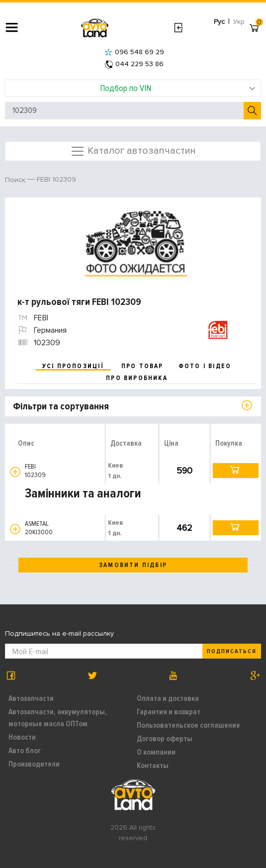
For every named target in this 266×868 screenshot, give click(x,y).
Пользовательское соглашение (188, 725)
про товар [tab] (142, 366)
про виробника (137, 378)
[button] (15, 472)
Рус (219, 22)
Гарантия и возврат (169, 712)
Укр (239, 22)
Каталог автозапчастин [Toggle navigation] (133, 151)
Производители (34, 764)
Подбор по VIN (178, 88)
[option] (134, 242)
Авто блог (25, 751)
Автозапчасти (31, 698)
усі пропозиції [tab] (73, 366)
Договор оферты (165, 739)
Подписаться (232, 651)
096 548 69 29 (134, 52)
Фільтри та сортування (61, 406)
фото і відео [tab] (205, 366)
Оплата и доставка (168, 698)
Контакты (153, 766)
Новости (22, 737)
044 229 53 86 (134, 64)
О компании (156, 752)
